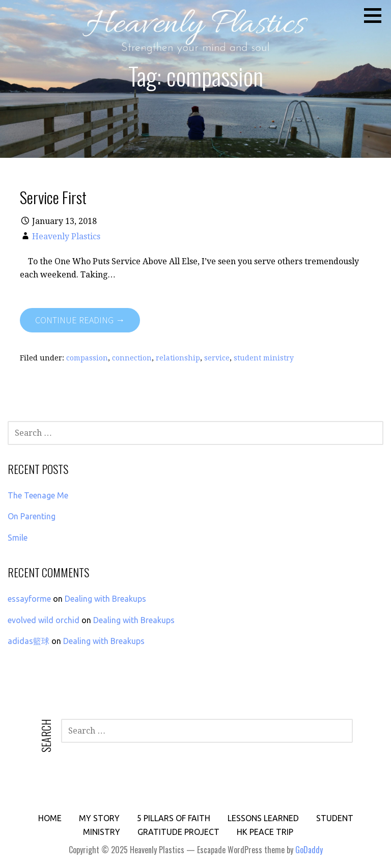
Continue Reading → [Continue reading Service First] (80, 320)
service (217, 358)
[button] (376, 15)
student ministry (264, 358)
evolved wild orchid (44, 620)
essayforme (29, 599)
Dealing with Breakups (105, 599)
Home (50, 818)
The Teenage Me (38, 495)
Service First (53, 197)
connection (132, 358)
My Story (99, 818)
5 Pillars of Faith (174, 818)
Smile (18, 538)
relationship (178, 358)
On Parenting (32, 516)
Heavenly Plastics (66, 236)
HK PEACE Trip (265, 832)
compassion (87, 358)
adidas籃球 (29, 641)
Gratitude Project (178, 832)
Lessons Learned (263, 818)
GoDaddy (309, 850)
